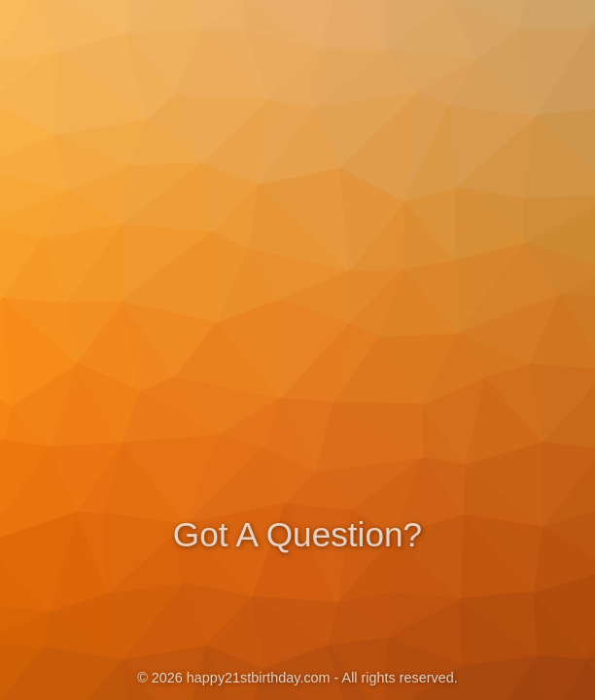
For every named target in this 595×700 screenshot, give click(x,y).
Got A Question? (297, 532)
